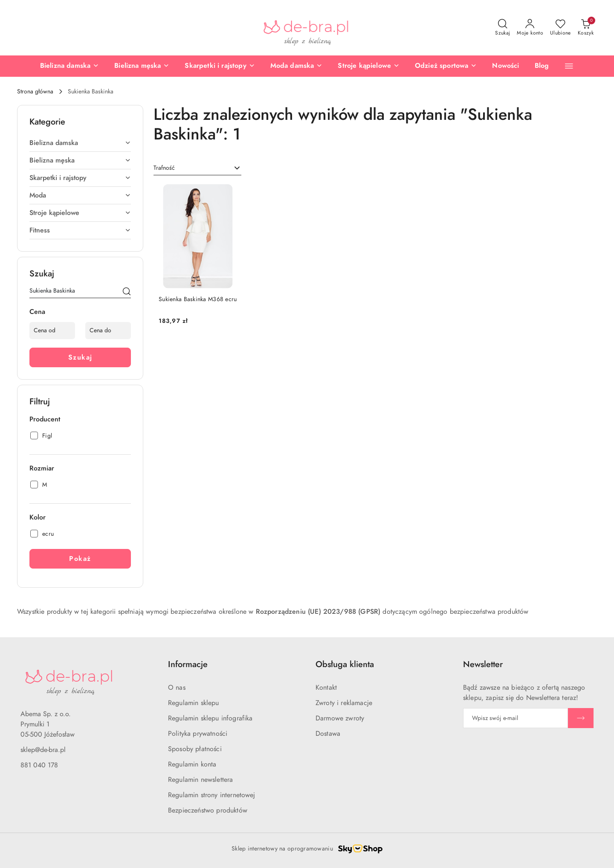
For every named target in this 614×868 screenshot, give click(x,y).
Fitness (80, 230)
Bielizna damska (80, 143)
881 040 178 (39, 765)
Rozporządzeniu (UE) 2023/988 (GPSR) (318, 612)
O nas (177, 688)
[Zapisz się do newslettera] (516, 718)
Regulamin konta (192, 764)
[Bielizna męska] (142, 66)
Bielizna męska (80, 160)
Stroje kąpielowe (80, 213)
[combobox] (197, 168)
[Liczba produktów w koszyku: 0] (586, 28)
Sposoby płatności (195, 749)
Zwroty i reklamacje (344, 703)
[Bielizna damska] (70, 66)
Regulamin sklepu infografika (210, 718)
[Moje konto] (530, 28)
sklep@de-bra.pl (43, 750)
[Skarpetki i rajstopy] (220, 66)
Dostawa (328, 734)
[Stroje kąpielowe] (369, 66)
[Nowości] (505, 66)
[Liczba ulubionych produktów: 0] (560, 28)
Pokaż (80, 559)
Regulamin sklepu (194, 703)
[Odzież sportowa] (446, 66)
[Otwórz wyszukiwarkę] (502, 28)
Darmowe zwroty (340, 718)
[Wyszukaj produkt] (80, 292)
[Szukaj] (127, 292)
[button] (569, 66)
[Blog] (542, 66)
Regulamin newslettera (200, 780)
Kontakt (326, 688)
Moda (80, 195)
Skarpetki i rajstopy (80, 178)
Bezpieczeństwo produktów (208, 810)
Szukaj (80, 357)
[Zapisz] (581, 718)
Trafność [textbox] (164, 168)
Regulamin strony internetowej (212, 795)
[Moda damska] (297, 66)
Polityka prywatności (198, 734)
